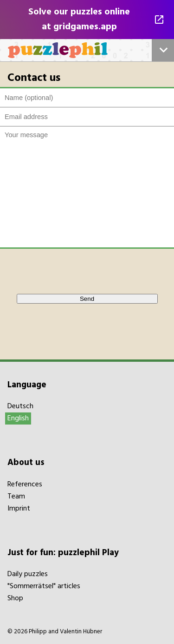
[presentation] (78, 271)
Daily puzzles (28, 574)
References (25, 485)
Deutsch (20, 406)
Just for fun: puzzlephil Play (63, 553)
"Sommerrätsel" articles (44, 586)
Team (16, 497)
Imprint (19, 509)
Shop (15, 598)
